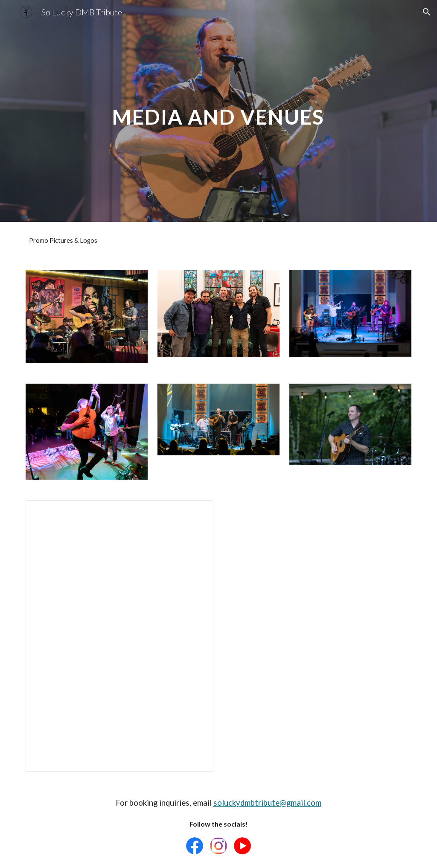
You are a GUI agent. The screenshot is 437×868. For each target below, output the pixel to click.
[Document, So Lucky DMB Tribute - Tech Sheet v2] (120, 636)
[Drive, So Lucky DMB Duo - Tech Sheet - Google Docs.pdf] (318, 607)
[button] (427, 12)
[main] (218, 111)
